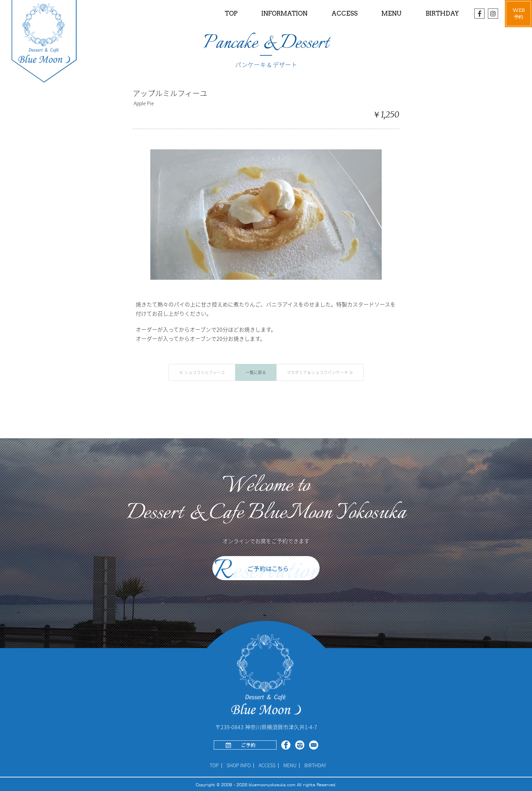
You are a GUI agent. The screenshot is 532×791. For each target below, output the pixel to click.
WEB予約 (519, 14)
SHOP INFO (239, 766)
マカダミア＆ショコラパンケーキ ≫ (320, 372)
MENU (290, 766)
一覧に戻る (256, 372)
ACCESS (345, 13)
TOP (231, 13)
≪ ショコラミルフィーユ (202, 372)
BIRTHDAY (442, 13)
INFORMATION (284, 13)
